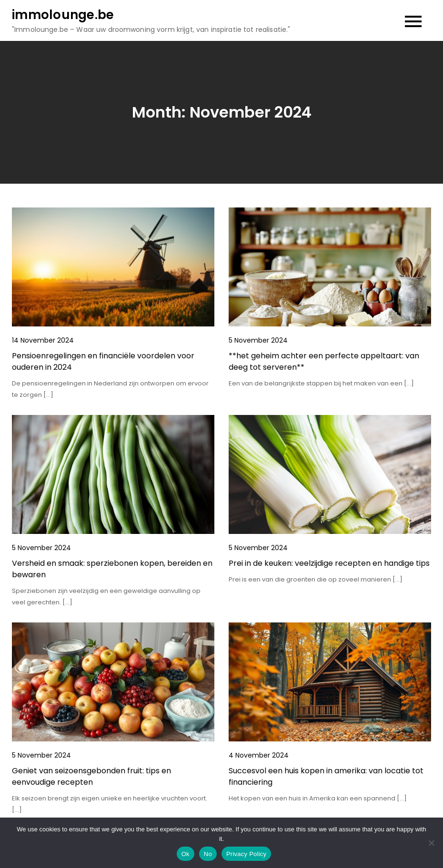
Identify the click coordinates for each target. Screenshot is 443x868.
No (208, 854)
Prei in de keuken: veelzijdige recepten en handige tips (329, 563)
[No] (431, 843)
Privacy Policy (246, 854)
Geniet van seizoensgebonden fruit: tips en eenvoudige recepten (91, 776)
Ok (186, 854)
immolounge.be (63, 15)
